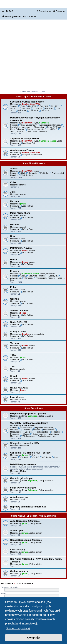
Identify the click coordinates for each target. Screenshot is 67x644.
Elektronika (38, 127)
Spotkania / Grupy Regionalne (27, 102)
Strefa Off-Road (53, 127)
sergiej (36, 171)
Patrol (13, 260)
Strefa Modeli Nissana (33, 163)
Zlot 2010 (31, 106)
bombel (26, 104)
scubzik (41, 334)
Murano (14, 225)
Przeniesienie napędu (44, 278)
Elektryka (43, 173)
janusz (53, 141)
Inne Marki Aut (27, 143)
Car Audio (24, 457)
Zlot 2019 (32, 111)
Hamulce (27, 278)
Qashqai (15, 299)
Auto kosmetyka (19, 497)
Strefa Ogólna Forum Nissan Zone (33, 97)
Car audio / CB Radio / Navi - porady (30, 453)
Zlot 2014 (25, 108)
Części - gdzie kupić (21, 478)
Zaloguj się (7, 584)
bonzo (25, 250)
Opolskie (28, 432)
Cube (13, 182)
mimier (23, 185)
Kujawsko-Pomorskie (43, 428)
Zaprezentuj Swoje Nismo (24, 138)
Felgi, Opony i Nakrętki (23, 488)
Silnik (22, 173)
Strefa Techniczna (34, 408)
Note (13, 236)
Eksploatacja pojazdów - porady (28, 413)
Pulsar (14, 287)
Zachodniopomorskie (46, 436)
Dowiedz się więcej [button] (18, 628)
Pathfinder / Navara (21, 248)
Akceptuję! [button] (34, 638)
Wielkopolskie (27, 436)
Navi (55, 457)
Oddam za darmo (20, 571)
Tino (13, 367)
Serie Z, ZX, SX (18, 322)
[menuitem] (9, 11)
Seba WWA (35, 104)
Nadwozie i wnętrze (36, 276)
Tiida (13, 355)
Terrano (14, 343)
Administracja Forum (22, 150)
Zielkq (60, 141)
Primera (15, 271)
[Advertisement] (33, 55)
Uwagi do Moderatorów (31, 155)
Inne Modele (17, 397)
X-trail (13, 376)
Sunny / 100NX (18, 332)
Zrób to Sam (26, 229)
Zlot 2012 (54, 106)
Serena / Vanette (19, 310)
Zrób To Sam (26, 175)
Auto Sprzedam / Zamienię (25, 521)
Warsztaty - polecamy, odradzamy (29, 423)
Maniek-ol (51, 274)
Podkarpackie (41, 432)
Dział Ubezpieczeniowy (23, 464)
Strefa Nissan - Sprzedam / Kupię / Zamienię (33, 516)
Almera (14, 169)
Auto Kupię (16, 530)
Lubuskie (25, 430)
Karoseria (32, 173)
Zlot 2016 (48, 108)
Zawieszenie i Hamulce (49, 125)
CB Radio (45, 457)
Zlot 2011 (43, 106)
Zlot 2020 (44, 111)
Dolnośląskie (25, 428)
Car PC (35, 457)
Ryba (36, 123)
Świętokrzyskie (38, 434)
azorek (23, 227)
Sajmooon (44, 123)
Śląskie (25, 434)
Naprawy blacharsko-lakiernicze (28, 507)
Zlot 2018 (21, 111)
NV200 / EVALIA (19, 388)
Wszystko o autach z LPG (24, 443)
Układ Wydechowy (27, 125)
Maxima (14, 201)
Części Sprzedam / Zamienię (26, 540)
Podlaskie (54, 432)
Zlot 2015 (36, 108)
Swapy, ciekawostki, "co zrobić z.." (41, 129)
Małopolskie (47, 430)
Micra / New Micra (20, 213)
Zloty (22, 106)
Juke (13, 192)
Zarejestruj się (25, 584)
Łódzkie (35, 430)
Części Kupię (18, 549)
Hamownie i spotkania (36, 131)
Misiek (23, 471)
